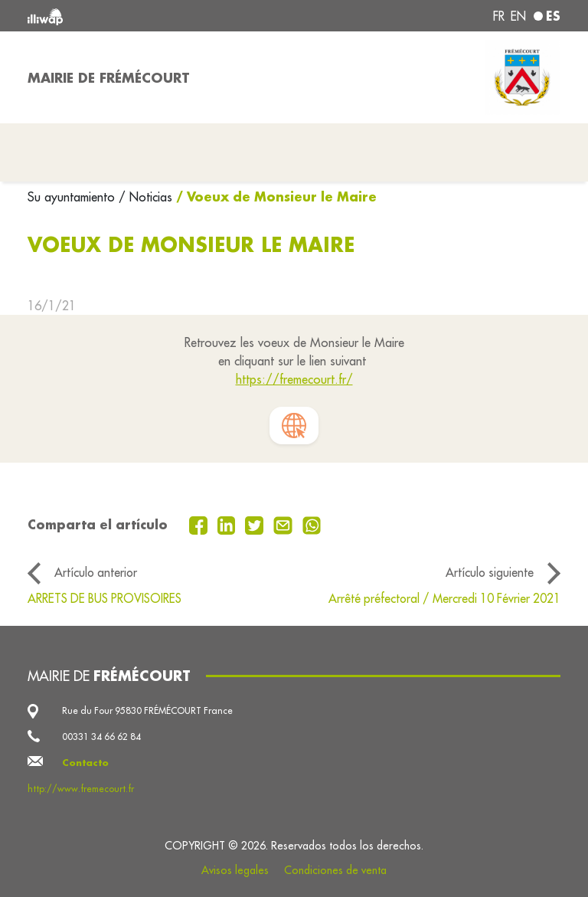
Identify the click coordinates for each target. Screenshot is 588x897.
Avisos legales (235, 870)
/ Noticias (145, 197)
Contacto (85, 763)
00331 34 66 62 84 (101, 737)
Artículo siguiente (490, 572)
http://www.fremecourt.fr (81, 789)
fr (499, 16)
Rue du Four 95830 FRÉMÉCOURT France (147, 710)
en (518, 16)
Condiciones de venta (335, 870)
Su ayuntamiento (73, 197)
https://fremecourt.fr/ (294, 379)
